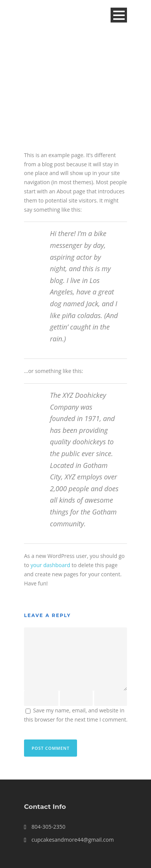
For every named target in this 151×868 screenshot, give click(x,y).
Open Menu (119, 15)
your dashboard (50, 565)
